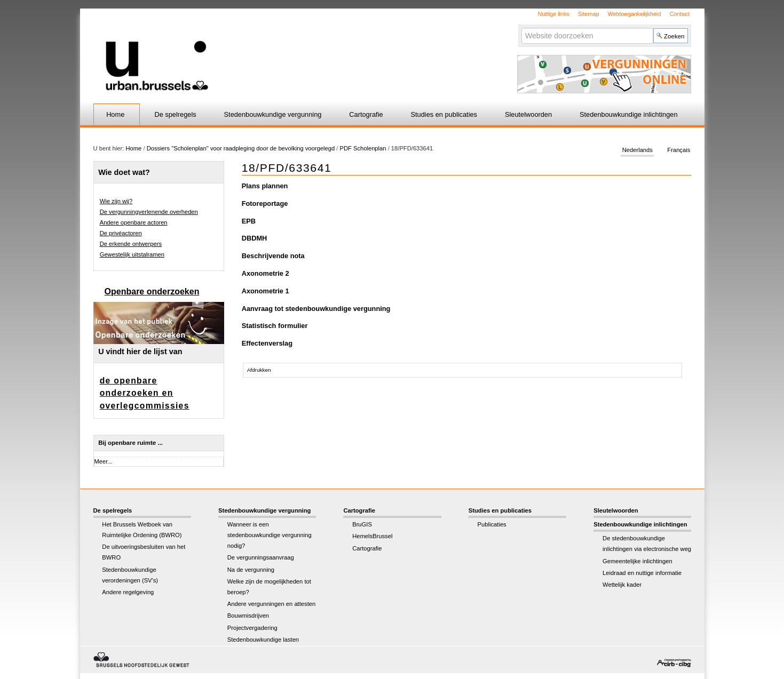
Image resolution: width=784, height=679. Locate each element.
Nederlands (638, 150)
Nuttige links (554, 14)
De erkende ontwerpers (131, 244)
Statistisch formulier (275, 326)
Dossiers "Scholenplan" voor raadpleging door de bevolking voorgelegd (242, 148)
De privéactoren (121, 233)
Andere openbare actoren (134, 222)
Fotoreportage (265, 203)
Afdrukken (259, 370)
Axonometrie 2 (266, 273)
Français (679, 150)
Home (115, 114)
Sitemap (589, 14)
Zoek (521, 27)
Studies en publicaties (444, 114)
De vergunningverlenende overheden (149, 212)
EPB (249, 221)
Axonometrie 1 (266, 291)
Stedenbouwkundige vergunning (273, 114)
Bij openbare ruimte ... (130, 443)
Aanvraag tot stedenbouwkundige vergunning (316, 309)
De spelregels (175, 114)
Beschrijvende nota (273, 256)
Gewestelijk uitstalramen (132, 254)
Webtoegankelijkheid (634, 14)
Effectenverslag (267, 343)
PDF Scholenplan (363, 148)
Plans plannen (265, 186)
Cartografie (366, 114)
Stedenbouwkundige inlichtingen (629, 114)
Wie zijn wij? (116, 201)
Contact (679, 14)
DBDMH (255, 238)
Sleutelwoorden (528, 114)
